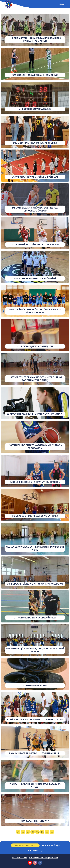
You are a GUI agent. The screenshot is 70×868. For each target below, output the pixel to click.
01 (18, 832)
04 (33, 832)
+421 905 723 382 (20, 858)
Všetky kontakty (35, 850)
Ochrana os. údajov (51, 845)
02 (23, 832)
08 (52, 832)
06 (42, 832)
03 (28, 832)
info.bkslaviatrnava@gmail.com (43, 858)
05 (38, 832)
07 (47, 832)
